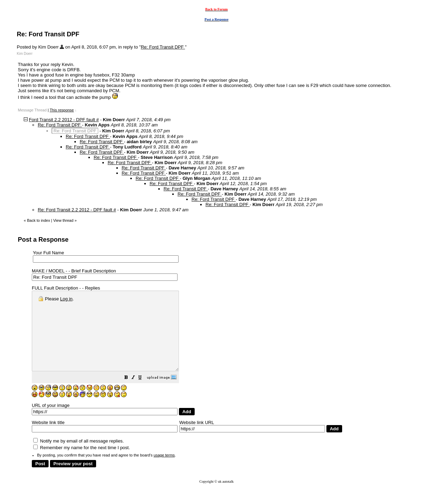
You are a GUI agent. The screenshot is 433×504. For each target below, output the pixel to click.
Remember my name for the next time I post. (82, 463)
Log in (66, 299)
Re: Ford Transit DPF (163, 47)
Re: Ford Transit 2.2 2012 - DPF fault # (77, 210)
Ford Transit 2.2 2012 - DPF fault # (64, 120)
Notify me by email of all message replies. (78, 457)
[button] (144, 394)
